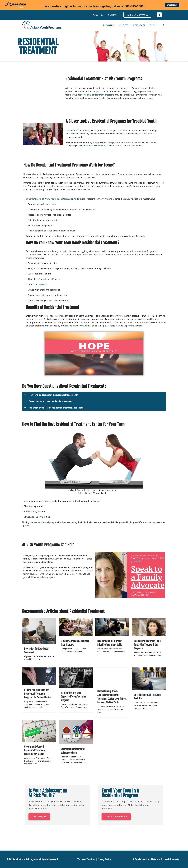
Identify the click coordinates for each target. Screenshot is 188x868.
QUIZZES (124, 25)
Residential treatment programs (98, 95)
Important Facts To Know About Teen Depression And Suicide (56, 199)
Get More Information (116, 817)
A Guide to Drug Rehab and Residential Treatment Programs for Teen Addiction (38, 694)
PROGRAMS (109, 25)
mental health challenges (93, 146)
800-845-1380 (134, 6)
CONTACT (113, 15)
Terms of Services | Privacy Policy (94, 859)
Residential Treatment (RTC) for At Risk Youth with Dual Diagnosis (147, 645)
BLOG (153, 25)
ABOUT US (98, 15)
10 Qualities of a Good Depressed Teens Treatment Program (74, 697)
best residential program (46, 522)
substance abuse (126, 98)
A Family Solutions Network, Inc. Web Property (156, 859)
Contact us (75, 571)
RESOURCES (139, 25)
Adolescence (72, 130)
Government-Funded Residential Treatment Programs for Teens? (35, 750)
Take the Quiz (39, 817)
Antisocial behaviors (38, 284)
